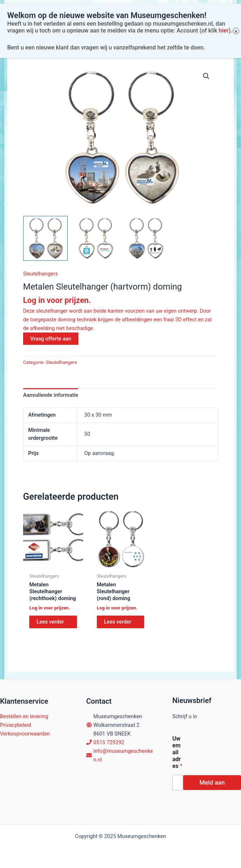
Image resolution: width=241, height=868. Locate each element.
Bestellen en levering (24, 716)
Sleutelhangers (40, 274)
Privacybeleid (16, 725)
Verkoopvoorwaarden (25, 734)
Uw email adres (177, 752)
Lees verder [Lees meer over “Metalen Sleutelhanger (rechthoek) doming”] (50, 622)
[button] (206, 76)
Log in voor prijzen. (57, 300)
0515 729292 (109, 742)
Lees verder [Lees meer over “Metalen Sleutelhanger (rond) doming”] (118, 622)
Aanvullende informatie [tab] (51, 395)
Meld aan (212, 782)
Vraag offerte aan (51, 339)
